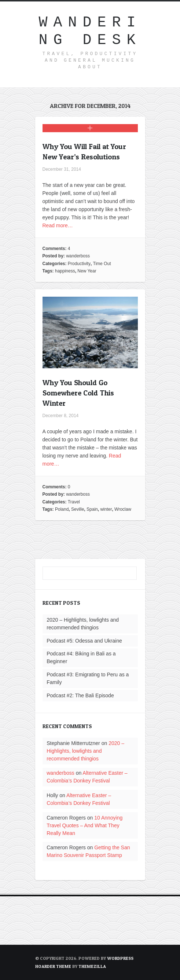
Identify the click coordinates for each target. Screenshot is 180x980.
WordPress (120, 958)
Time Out (102, 264)
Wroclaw (123, 509)
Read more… (58, 225)
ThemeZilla (92, 966)
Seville (78, 509)
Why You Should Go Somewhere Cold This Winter (78, 393)
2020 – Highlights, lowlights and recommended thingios (85, 751)
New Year (87, 271)
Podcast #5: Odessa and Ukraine (84, 641)
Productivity (79, 264)
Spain (92, 509)
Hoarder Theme (53, 966)
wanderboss (78, 256)
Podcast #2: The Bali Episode (80, 695)
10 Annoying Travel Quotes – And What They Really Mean (85, 825)
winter (106, 509)
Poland (62, 509)
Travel (74, 502)
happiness (65, 271)
